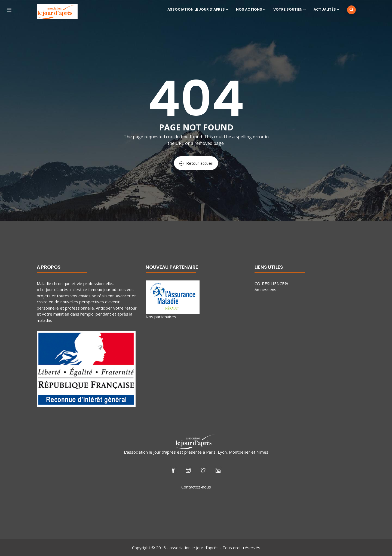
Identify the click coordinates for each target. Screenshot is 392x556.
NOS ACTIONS (251, 9)
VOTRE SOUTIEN (289, 9)
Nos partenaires (161, 317)
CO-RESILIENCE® (271, 283)
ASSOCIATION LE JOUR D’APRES (198, 9)
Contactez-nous (196, 487)
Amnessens (265, 289)
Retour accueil (196, 163)
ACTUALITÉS (326, 9)
